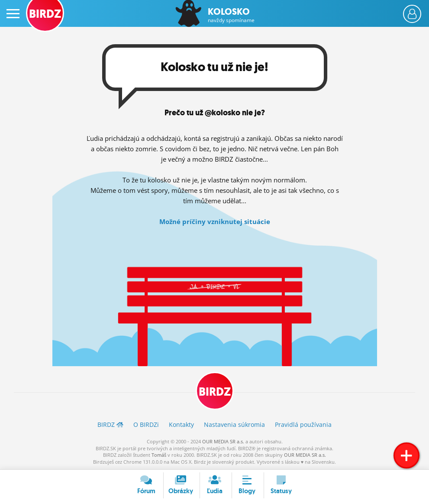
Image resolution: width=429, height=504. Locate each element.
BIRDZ (215, 392)
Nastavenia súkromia (234, 424)
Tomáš (159, 455)
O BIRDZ (146, 424)
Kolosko (231, 15)
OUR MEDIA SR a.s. (223, 441)
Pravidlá (303, 424)
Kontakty (181, 424)
